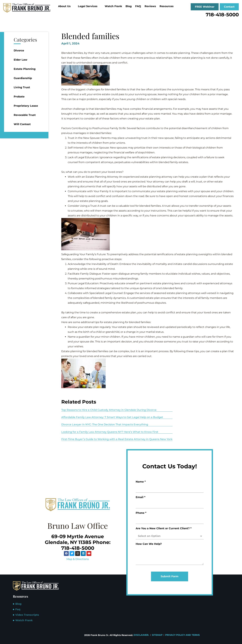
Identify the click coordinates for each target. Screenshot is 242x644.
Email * (141, 497)
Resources (168, 6)
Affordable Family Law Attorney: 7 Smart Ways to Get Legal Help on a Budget (112, 417)
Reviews (150, 6)
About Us (66, 6)
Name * (141, 482)
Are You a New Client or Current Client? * (164, 529)
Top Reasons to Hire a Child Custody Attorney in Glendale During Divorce (109, 410)
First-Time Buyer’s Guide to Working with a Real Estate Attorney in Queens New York (117, 439)
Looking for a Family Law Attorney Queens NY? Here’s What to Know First (110, 432)
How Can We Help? (149, 544)
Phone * (141, 513)
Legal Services (89, 6)
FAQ (138, 6)
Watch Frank (113, 6)
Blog (129, 6)
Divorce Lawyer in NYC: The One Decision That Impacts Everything (105, 424)
